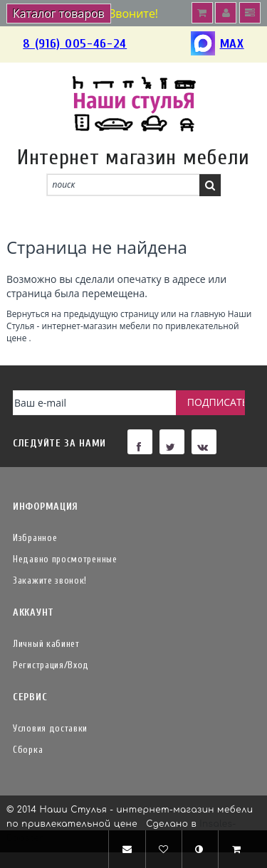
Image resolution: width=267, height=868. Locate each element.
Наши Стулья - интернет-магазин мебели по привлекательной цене (129, 326)
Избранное (35, 538)
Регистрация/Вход (51, 665)
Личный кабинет (46, 644)
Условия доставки (50, 728)
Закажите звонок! (50, 580)
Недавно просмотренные (65, 559)
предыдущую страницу (111, 314)
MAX (218, 44)
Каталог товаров (59, 14)
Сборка (28, 750)
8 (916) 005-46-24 (75, 44)
